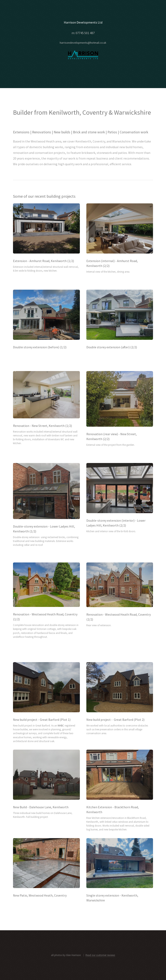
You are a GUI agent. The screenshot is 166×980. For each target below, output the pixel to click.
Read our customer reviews (100, 955)
